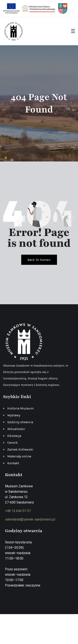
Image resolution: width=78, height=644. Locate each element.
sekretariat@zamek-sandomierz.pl (30, 519)
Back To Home (39, 260)
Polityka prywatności (30, 633)
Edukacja (14, 436)
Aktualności (16, 429)
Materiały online (19, 456)
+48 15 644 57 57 (18, 511)
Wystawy (14, 415)
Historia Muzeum (20, 408)
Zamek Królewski (20, 449)
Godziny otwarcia (20, 422)
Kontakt (13, 463)
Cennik (12, 443)
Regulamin (55, 633)
